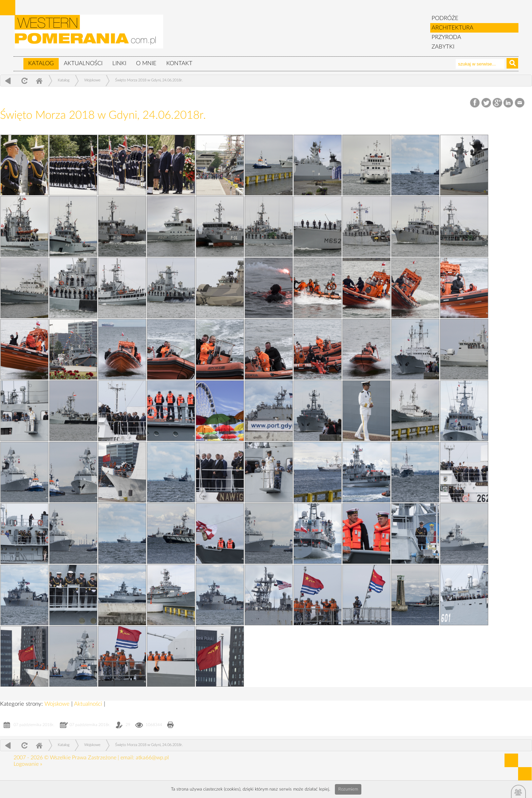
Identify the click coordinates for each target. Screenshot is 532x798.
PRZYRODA (446, 37)
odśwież (24, 81)
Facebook (476, 103)
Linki (119, 63)
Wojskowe (92, 80)
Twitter (486, 103)
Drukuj (170, 726)
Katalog (41, 63)
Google (498, 103)
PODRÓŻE (445, 18)
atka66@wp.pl (152, 758)
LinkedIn (509, 103)
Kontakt (179, 63)
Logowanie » (28, 764)
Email (520, 103)
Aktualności (83, 63)
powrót (8, 81)
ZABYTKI (443, 47)
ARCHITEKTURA (452, 28)
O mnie (146, 63)
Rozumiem (348, 789)
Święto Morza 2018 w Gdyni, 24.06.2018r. (149, 80)
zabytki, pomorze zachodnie (89, 35)
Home (39, 81)
